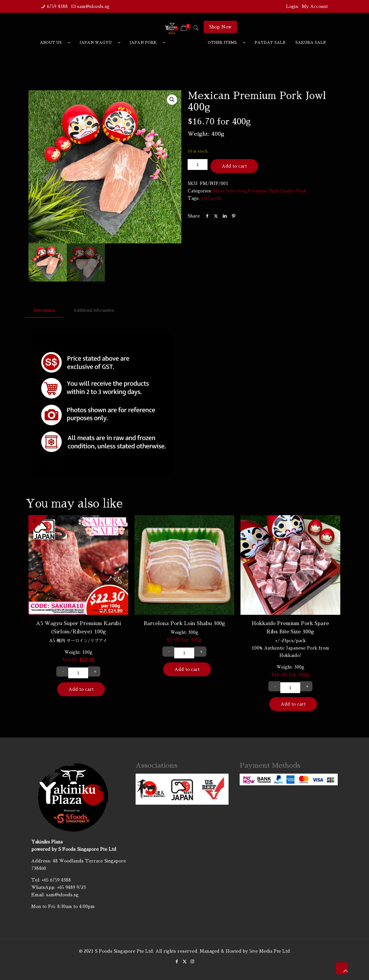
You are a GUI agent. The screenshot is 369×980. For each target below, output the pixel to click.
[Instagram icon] (192, 961)
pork (216, 198)
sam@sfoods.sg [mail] (93, 6)
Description (44, 310)
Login (292, 6)
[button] (172, 100)
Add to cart (234, 166)
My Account (315, 6)
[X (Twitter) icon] (185, 961)
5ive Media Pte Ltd (270, 951)
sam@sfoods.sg (62, 895)
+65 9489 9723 (71, 887)
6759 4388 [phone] (57, 6)
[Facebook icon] (177, 961)
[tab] (44, 311)
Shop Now (220, 27)
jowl (205, 198)
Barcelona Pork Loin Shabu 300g (184, 623)
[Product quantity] (198, 165)
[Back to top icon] (342, 968)
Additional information (94, 310)
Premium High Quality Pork (277, 191)
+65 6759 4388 (56, 880)
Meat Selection (229, 191)
